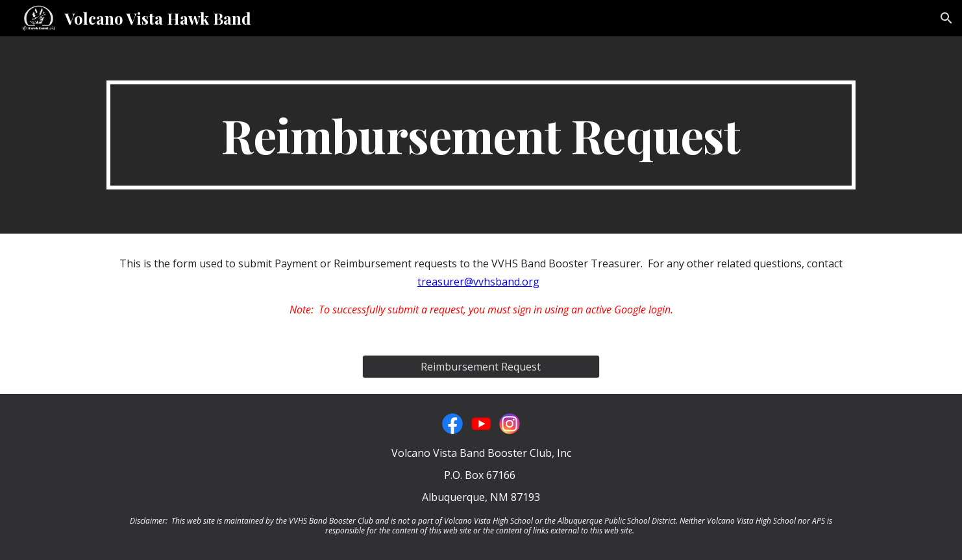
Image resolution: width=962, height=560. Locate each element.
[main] (481, 135)
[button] (946, 18)
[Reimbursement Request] (481, 367)
